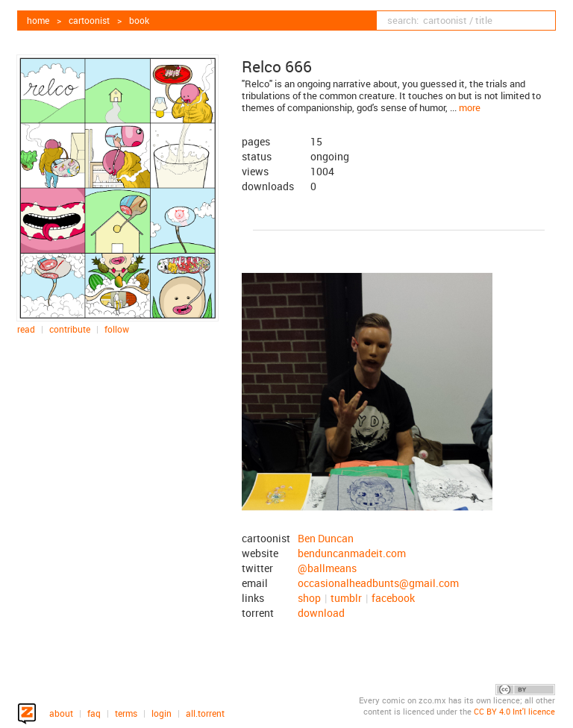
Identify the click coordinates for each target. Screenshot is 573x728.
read (26, 329)
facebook (393, 598)
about (61, 713)
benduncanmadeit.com (352, 553)
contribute (70, 329)
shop (309, 598)
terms (126, 713)
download (321, 613)
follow (117, 329)
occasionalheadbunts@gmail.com (378, 583)
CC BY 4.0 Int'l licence (514, 712)
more (470, 107)
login (162, 713)
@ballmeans (327, 568)
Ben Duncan (326, 538)
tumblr (346, 598)
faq (94, 713)
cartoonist (89, 20)
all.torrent (205, 713)
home (38, 20)
